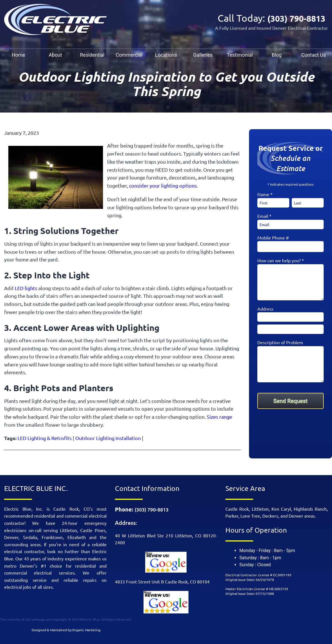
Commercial (129, 55)
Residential (92, 55)
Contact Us (313, 55)
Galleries (203, 55)
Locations (166, 55)
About (55, 55)
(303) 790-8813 (294, 18)
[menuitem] (18, 55)
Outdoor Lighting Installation (108, 438)
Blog (277, 55)
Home (18, 55)
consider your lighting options (163, 185)
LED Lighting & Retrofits (45, 438)
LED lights (26, 288)
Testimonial (240, 55)
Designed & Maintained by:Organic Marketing (66, 630)
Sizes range (219, 417)
